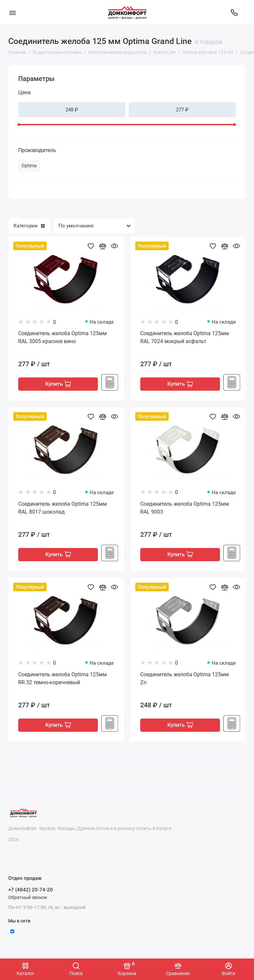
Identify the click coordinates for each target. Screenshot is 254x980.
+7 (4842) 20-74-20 (31, 890)
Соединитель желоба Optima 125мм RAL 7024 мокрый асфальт (185, 337)
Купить (58, 385)
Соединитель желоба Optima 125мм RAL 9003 (185, 508)
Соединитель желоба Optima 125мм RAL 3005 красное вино (63, 337)
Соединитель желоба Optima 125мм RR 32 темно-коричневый (63, 679)
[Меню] (12, 12)
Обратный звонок (28, 897)
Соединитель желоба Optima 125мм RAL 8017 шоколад (63, 508)
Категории (29, 226)
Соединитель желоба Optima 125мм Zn (185, 679)
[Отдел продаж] (234, 13)
